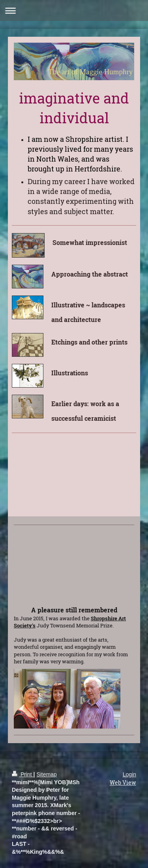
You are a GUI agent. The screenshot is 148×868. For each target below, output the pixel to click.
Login (129, 774)
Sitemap (46, 774)
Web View (123, 782)
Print (23, 774)
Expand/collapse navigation (74, 10)
